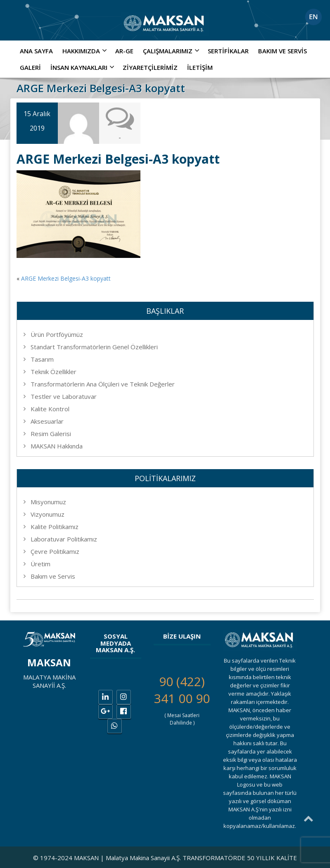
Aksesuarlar (47, 421)
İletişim (200, 67)
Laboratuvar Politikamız (64, 539)
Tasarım (42, 359)
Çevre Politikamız (55, 551)
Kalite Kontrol (50, 409)
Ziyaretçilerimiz (150, 67)
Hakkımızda (86, 51)
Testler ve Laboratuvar (64, 396)
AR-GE (124, 51)
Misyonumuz (48, 502)
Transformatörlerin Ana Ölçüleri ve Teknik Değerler (103, 384)
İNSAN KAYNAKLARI (83, 67)
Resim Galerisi (51, 434)
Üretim (40, 564)
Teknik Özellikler (53, 372)
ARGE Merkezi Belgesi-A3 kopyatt (66, 278)
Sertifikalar (228, 51)
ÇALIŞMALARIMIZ (172, 51)
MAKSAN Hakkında (57, 446)
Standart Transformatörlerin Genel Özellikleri (94, 347)
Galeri (30, 67)
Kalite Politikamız (55, 527)
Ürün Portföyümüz (57, 334)
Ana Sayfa (36, 51)
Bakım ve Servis (283, 51)
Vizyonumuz (47, 514)
